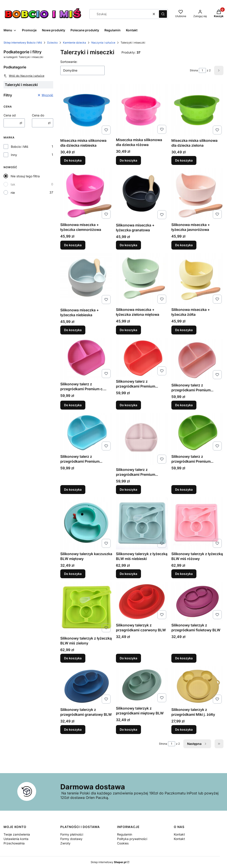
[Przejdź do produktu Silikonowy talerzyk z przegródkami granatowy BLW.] (86, 686)
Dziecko (52, 43)
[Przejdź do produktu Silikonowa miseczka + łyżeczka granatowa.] (142, 195)
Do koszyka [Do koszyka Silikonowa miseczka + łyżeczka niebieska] (73, 330)
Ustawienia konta (16, 839)
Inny (14, 155)
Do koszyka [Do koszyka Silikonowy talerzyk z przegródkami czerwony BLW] (128, 658)
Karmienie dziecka (74, 43)
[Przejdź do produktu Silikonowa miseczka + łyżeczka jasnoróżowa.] (197, 194)
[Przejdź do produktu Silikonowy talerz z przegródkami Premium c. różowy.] (86, 359)
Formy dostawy (71, 839)
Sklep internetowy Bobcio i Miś (23, 43)
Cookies (123, 843)
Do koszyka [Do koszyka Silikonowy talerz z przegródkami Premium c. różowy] (73, 405)
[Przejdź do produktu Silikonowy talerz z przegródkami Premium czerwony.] (142, 358)
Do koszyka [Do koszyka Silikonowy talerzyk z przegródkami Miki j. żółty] (184, 729)
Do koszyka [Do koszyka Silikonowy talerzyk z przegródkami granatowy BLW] (73, 729)
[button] (163, 14)
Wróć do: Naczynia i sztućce (24, 76)
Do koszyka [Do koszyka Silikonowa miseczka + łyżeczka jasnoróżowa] (184, 245)
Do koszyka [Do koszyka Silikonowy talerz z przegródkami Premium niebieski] (73, 489)
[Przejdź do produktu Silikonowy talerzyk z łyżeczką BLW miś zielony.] (86, 608)
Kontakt (179, 834)
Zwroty (65, 843)
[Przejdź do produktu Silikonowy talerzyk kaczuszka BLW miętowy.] (86, 523)
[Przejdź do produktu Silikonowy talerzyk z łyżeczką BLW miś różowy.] (197, 523)
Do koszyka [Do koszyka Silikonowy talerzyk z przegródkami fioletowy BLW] (184, 658)
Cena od (10, 115)
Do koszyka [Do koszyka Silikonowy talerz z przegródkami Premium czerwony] (128, 405)
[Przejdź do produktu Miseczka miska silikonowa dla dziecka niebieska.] (86, 110)
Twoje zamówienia (17, 834)
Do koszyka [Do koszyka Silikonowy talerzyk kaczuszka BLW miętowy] (73, 574)
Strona (194, 70)
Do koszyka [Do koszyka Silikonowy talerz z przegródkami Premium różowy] (128, 489)
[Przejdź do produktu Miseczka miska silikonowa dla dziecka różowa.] (142, 110)
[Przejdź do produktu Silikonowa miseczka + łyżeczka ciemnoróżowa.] (86, 194)
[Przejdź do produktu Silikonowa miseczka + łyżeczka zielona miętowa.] (142, 279)
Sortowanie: (69, 62)
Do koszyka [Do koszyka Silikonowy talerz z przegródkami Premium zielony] (184, 489)
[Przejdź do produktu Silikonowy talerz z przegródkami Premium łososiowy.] (197, 359)
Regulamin (125, 834)
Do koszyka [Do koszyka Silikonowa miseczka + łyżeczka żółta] (184, 330)
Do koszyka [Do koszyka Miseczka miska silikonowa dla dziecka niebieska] (73, 160)
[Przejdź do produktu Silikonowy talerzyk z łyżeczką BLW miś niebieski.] (142, 523)
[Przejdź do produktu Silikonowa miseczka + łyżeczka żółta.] (197, 279)
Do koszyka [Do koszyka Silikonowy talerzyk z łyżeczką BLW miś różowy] (184, 574)
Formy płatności (72, 834)
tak (13, 184)
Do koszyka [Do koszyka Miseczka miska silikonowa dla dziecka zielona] (184, 160)
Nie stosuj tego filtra (25, 176)
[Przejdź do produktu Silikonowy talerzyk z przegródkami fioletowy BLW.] (197, 601)
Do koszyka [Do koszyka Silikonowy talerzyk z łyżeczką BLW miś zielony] (73, 658)
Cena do (38, 115)
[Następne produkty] (197, 744)
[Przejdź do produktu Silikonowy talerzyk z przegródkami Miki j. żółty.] (197, 686)
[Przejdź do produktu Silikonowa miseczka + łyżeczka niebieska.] (86, 279)
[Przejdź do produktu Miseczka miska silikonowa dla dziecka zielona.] (197, 110)
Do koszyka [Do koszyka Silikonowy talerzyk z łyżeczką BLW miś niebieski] (128, 574)
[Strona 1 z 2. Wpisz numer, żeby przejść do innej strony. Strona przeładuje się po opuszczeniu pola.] (202, 70)
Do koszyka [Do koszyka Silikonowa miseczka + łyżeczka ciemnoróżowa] (73, 245)
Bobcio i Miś (20, 147)
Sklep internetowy (109, 862)
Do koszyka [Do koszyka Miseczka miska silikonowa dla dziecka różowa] (128, 160)
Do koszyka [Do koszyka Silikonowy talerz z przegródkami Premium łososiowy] (184, 405)
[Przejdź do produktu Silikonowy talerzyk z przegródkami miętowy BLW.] (142, 685)
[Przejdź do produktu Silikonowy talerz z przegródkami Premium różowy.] (142, 439)
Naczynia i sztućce (103, 43)
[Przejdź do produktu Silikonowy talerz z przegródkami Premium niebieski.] (86, 433)
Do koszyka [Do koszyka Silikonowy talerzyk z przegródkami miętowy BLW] (128, 729)
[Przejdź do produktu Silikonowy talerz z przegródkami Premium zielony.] (197, 433)
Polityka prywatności (132, 839)
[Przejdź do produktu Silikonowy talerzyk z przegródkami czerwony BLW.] (142, 601)
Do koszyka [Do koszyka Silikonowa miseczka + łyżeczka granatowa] (128, 245)
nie (13, 193)
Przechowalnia (14, 843)
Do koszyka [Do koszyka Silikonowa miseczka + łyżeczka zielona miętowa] (128, 330)
